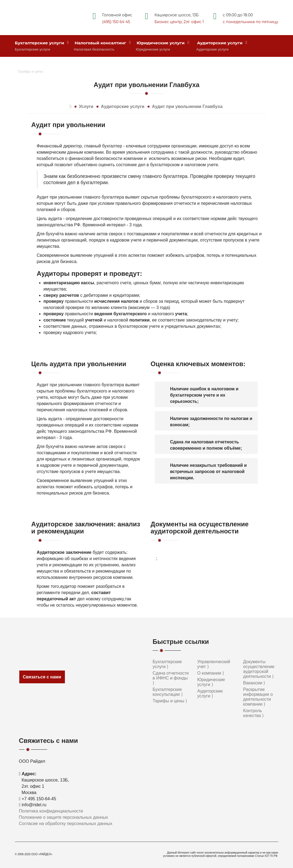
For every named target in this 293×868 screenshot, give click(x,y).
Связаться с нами (42, 677)
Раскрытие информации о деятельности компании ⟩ (258, 697)
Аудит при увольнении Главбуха (187, 106)
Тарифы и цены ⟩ (170, 701)
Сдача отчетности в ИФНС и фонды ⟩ (171, 678)
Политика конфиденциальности (51, 811)
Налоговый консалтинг (103, 43)
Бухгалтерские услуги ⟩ (167, 664)
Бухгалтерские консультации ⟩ (168, 692)
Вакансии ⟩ (254, 683)
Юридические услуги (163, 43)
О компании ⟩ (211, 673)
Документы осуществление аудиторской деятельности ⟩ (259, 669)
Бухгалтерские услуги (42, 43)
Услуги (86, 106)
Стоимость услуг (37, 65)
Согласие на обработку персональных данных (66, 824)
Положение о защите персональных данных (64, 817)
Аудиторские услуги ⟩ (210, 694)
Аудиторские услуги (222, 43)
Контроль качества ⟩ (253, 713)
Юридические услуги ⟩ (211, 682)
